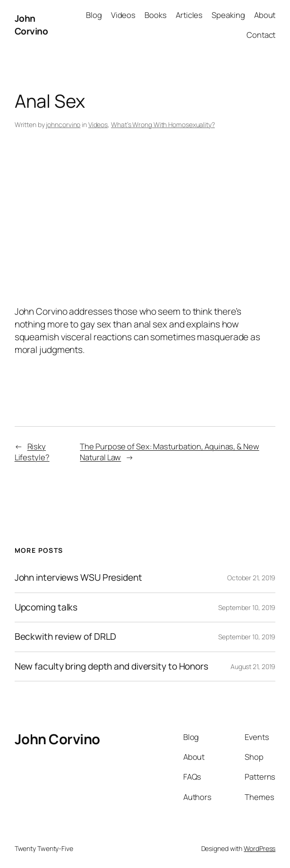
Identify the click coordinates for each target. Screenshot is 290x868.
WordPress (260, 848)
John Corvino (31, 25)
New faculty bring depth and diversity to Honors (111, 667)
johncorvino (63, 125)
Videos (98, 125)
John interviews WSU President (78, 578)
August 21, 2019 (253, 666)
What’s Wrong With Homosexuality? (163, 125)
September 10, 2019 (247, 607)
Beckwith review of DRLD (66, 637)
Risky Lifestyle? (32, 452)
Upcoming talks (46, 608)
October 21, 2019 (251, 578)
